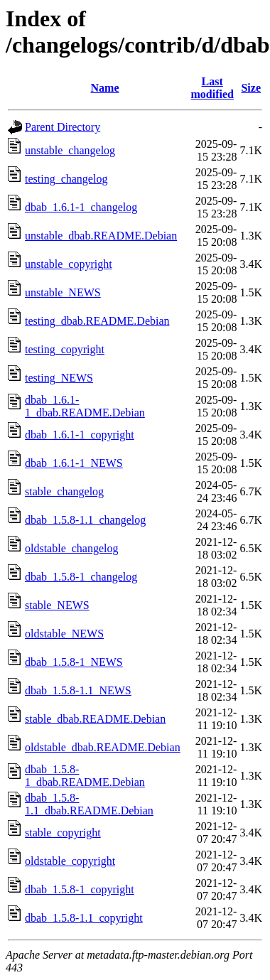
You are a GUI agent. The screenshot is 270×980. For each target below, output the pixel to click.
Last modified (212, 88)
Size (251, 88)
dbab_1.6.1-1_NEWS (74, 463)
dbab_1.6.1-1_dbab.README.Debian (85, 406)
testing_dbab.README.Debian (97, 321)
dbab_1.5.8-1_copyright (80, 889)
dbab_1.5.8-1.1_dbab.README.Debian (89, 804)
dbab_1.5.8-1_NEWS (74, 662)
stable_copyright (63, 833)
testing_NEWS (59, 378)
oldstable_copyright (70, 861)
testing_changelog (66, 179)
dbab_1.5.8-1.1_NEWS (78, 690)
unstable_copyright (69, 264)
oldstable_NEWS (64, 634)
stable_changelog (64, 491)
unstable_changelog (70, 150)
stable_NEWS (57, 605)
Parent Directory (63, 127)
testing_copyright (65, 349)
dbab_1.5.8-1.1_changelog (85, 520)
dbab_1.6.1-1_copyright (80, 435)
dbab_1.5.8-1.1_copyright (84, 918)
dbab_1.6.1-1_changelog (81, 207)
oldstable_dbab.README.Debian (103, 747)
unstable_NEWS (63, 292)
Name (105, 88)
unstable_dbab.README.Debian (101, 236)
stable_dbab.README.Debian (95, 719)
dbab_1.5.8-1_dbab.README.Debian (85, 776)
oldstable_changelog (72, 548)
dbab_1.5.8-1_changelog (81, 577)
